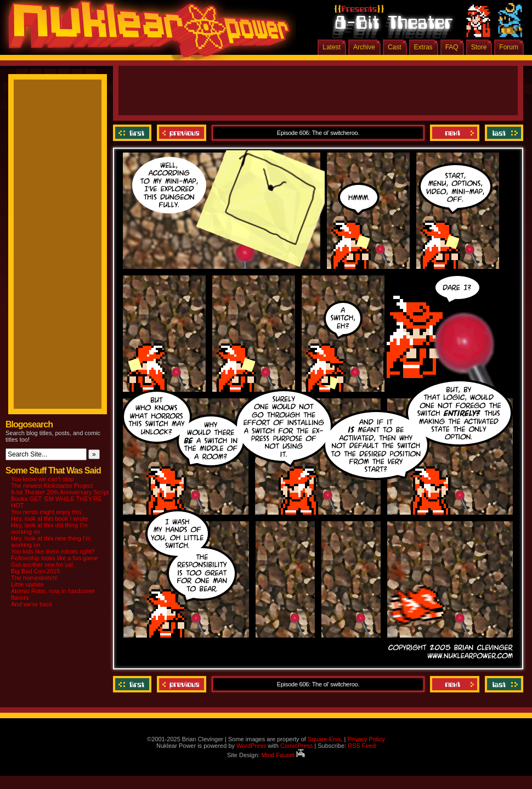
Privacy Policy (366, 739)
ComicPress (296, 746)
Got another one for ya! (42, 565)
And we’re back (32, 604)
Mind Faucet (283, 755)
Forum (509, 47)
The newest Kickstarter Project (52, 486)
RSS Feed (362, 746)
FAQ (452, 47)
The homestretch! (35, 578)
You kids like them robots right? (53, 551)
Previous (182, 133)
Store (479, 47)
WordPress (251, 746)
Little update (27, 584)
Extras (423, 47)
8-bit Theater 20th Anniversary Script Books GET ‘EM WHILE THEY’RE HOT (60, 499)
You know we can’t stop (43, 479)
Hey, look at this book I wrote (49, 519)
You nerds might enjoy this (46, 512)
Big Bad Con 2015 (35, 571)
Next (455, 133)
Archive (364, 47)
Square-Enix (324, 739)
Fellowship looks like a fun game (54, 558)
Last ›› (503, 133)
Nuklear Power (145, 33)
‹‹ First (134, 133)
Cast (395, 47)
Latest (332, 47)
